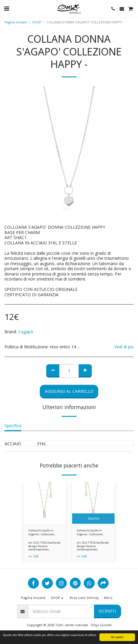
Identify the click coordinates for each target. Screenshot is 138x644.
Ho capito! (117, 637)
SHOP (37, 22)
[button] (7, 8)
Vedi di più (124, 347)
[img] (45, 503)
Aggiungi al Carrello (69, 391)
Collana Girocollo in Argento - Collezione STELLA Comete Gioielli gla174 (43, 532)
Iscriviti (107, 611)
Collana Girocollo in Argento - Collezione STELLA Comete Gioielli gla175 (92, 532)
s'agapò (26, 332)
